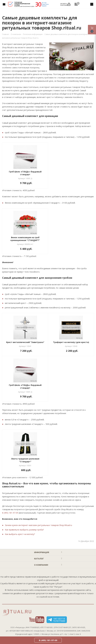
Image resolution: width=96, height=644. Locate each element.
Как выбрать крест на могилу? (20, 534)
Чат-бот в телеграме (57, 620)
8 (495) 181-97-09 (10, 513)
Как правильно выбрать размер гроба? (24, 530)
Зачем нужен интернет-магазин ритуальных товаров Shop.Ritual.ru (38, 525)
